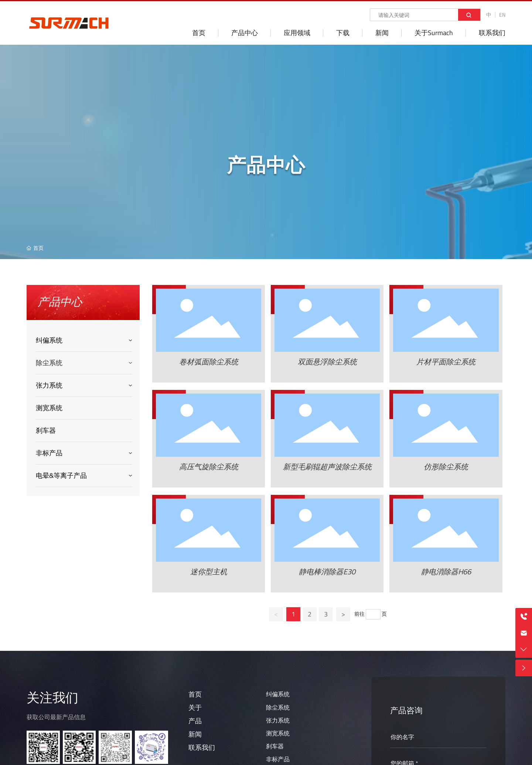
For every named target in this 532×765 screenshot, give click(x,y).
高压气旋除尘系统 (209, 467)
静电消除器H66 (446, 572)
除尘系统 (278, 707)
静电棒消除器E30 (327, 572)
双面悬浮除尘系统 (327, 362)
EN (502, 15)
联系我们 (202, 747)
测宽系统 (278, 733)
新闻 (195, 734)
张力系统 (278, 720)
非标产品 (278, 759)
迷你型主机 (209, 572)
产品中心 (266, 172)
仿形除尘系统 (446, 467)
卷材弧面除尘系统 (209, 362)
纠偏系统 (278, 694)
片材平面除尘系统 (446, 362)
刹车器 (275, 746)
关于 (195, 708)
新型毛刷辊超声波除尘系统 (327, 467)
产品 (195, 721)
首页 (195, 694)
